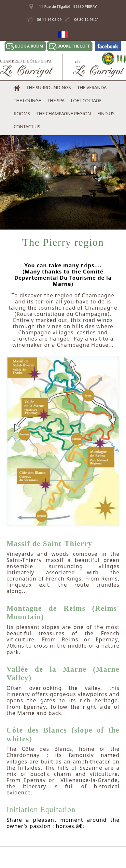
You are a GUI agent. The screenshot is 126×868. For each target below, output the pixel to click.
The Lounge (27, 100)
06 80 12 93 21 (87, 19)
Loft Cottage (86, 100)
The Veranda (92, 87)
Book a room (29, 46)
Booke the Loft (73, 46)
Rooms (22, 113)
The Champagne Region (64, 113)
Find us (106, 113)
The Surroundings (49, 87)
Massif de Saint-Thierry (49, 544)
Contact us (27, 126)
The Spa (56, 100)
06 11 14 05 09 (49, 19)
